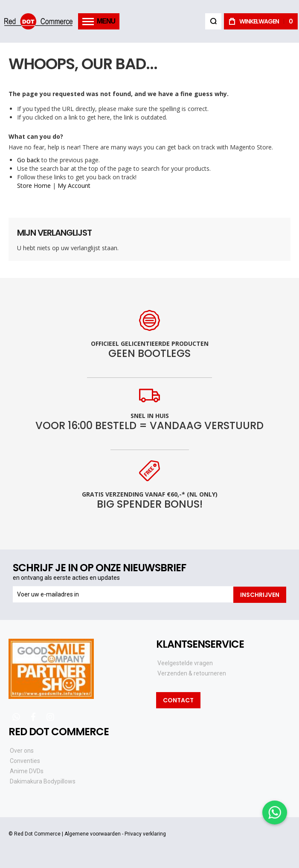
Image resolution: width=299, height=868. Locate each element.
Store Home (34, 186)
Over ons (22, 750)
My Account (74, 186)
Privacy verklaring (145, 834)
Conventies (25, 760)
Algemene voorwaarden (93, 834)
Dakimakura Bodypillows (43, 781)
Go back (28, 160)
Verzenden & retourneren (192, 673)
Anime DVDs (27, 771)
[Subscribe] (260, 594)
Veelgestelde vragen (185, 663)
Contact (178, 700)
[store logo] (38, 21)
